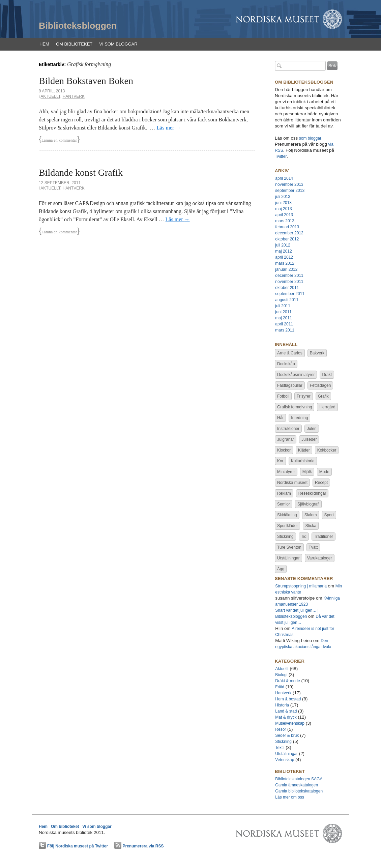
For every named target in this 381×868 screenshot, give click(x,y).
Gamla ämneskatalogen (297, 785)
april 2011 (284, 324)
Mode (324, 472)
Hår (280, 418)
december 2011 (289, 276)
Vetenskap (285, 760)
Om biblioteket (74, 44)
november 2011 (289, 282)
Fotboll (283, 396)
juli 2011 (283, 306)
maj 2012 (283, 251)
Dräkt (327, 375)
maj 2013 (283, 209)
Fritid (280, 687)
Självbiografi (308, 504)
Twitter (281, 156)
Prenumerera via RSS (143, 846)
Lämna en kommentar (59, 140)
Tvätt (313, 547)
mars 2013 (285, 221)
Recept (321, 483)
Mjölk (307, 472)
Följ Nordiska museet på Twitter (78, 846)
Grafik (323, 396)
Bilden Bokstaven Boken (86, 81)
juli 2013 (283, 197)
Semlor (284, 504)
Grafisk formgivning (295, 407)
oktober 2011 (287, 288)
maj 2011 (283, 318)
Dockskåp (286, 364)
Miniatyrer (286, 472)
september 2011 (290, 294)
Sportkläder (287, 526)
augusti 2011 (287, 300)
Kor (280, 461)
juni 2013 (283, 203)
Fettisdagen (320, 385)
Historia (282, 705)
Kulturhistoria (303, 461)
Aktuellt (50, 96)
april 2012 (284, 257)
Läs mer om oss (289, 797)
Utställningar (288, 558)
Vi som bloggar (118, 44)
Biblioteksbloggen (78, 26)
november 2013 (289, 184)
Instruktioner (288, 429)
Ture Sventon (289, 547)
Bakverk (317, 353)
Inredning (299, 418)
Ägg (281, 569)
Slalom (311, 515)
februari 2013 (287, 227)
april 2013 (284, 215)
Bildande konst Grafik (81, 172)
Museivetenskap (290, 723)
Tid (304, 537)
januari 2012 (286, 269)
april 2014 (284, 178)
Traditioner (324, 537)
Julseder (309, 439)
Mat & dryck (286, 717)
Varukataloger (320, 558)
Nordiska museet (292, 483)
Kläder (304, 450)
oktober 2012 (287, 239)
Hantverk (73, 96)
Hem (44, 44)
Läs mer (169, 128)
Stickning (285, 537)
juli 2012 (283, 245)
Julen (312, 429)
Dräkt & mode (287, 681)
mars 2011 (285, 330)
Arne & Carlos (290, 353)
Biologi (281, 675)
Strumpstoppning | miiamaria (301, 586)
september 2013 (290, 191)
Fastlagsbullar (290, 385)
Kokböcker (327, 450)
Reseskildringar (312, 493)
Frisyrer (304, 396)
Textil (280, 748)
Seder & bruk (287, 735)
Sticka (311, 526)
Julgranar (286, 439)
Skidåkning (287, 515)
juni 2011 (283, 312)
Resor (281, 729)
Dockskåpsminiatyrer (296, 375)
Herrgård (327, 407)
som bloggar (310, 138)
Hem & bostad (288, 699)
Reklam (284, 493)
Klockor (284, 450)
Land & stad (286, 711)
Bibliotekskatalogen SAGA (299, 779)
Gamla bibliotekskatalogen (299, 791)
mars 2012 (285, 263)
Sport (329, 515)
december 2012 (289, 233)
